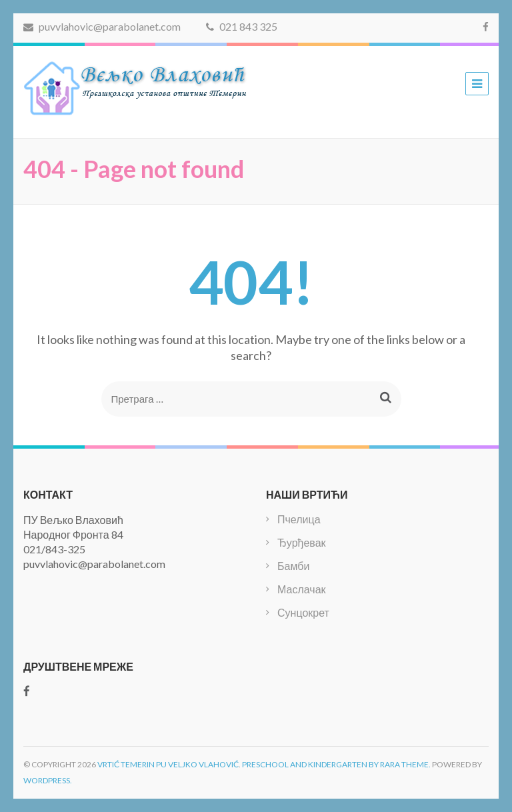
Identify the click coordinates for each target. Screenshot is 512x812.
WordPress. (48, 780)
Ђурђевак (302, 542)
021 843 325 (242, 26)
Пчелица (299, 519)
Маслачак (302, 589)
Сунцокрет (303, 612)
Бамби (293, 566)
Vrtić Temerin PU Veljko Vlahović (168, 764)
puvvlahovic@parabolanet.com (102, 26)
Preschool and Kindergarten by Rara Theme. (336, 764)
